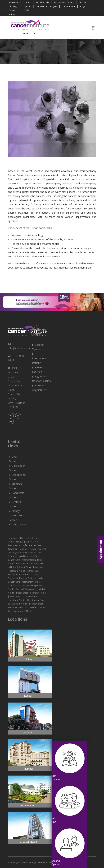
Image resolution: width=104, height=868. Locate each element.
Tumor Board (69, 6)
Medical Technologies (47, 6)
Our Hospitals (42, 2)
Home (28, 2)
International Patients (64, 2)
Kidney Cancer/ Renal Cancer (17, 515)
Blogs (83, 6)
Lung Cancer (19, 524)
